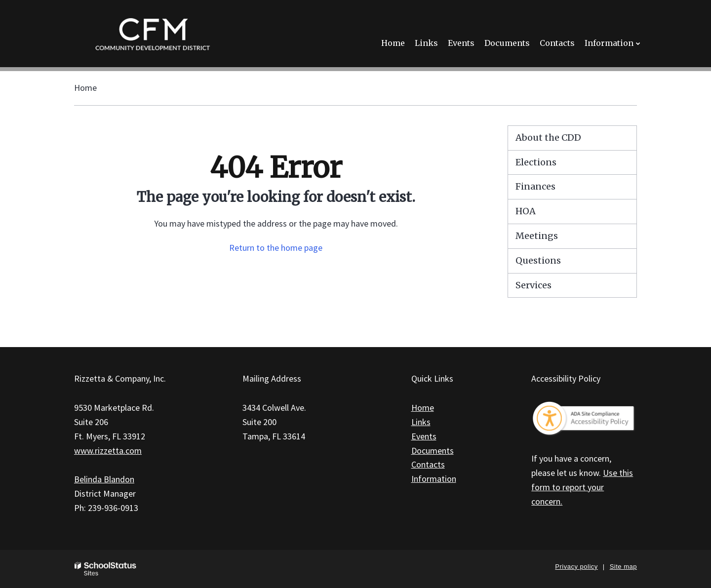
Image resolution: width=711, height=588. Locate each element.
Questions (538, 260)
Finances (535, 186)
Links (421, 422)
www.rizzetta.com (108, 451)
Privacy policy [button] (576, 567)
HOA (526, 211)
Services (533, 285)
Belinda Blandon (104, 479)
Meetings (537, 236)
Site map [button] (623, 567)
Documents (433, 451)
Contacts (428, 464)
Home (85, 88)
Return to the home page (276, 248)
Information (434, 479)
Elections (536, 162)
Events (424, 436)
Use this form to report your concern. (582, 487)
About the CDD (548, 137)
